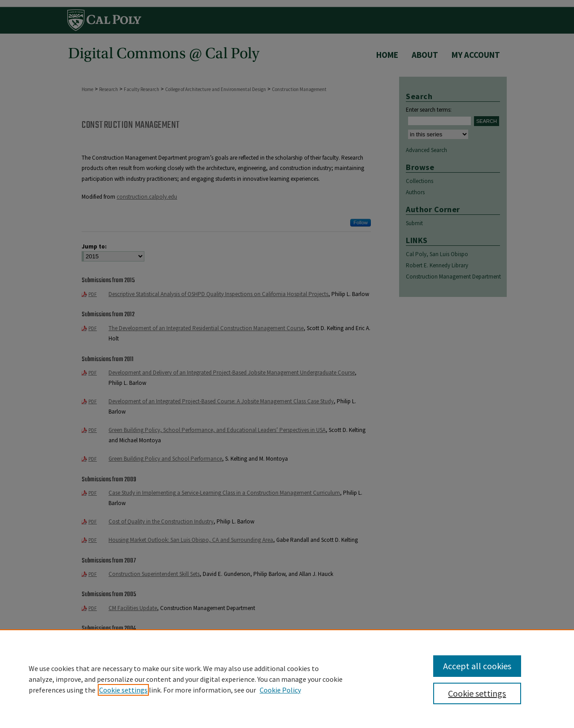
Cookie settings (123, 690)
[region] (287, 679)
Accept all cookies (477, 666)
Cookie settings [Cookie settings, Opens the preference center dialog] (477, 693)
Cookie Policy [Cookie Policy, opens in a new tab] (280, 690)
